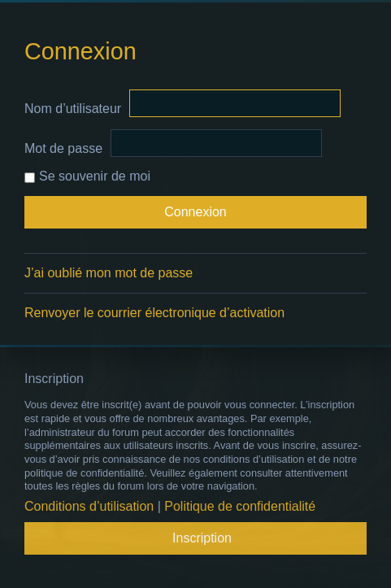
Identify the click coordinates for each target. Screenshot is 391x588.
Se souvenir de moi (87, 176)
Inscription (202, 538)
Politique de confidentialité (240, 506)
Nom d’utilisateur (73, 109)
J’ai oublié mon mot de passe (109, 273)
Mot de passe (63, 148)
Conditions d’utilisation (89, 506)
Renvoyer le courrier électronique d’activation (154, 313)
